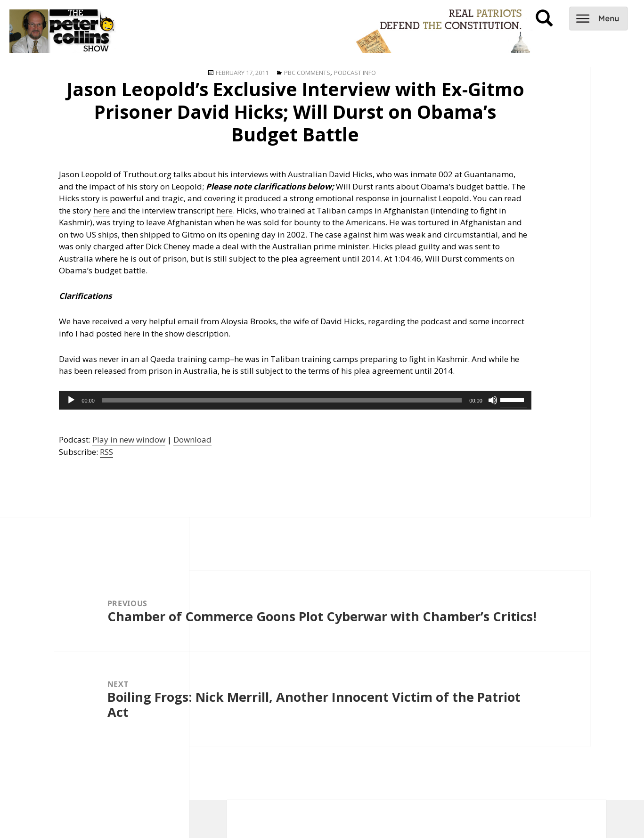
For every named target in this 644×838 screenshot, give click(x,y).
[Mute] (493, 400)
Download (192, 440)
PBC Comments (307, 73)
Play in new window (129, 440)
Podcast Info (355, 73)
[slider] (282, 400)
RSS (106, 452)
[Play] (71, 400)
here (102, 210)
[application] (295, 400)
